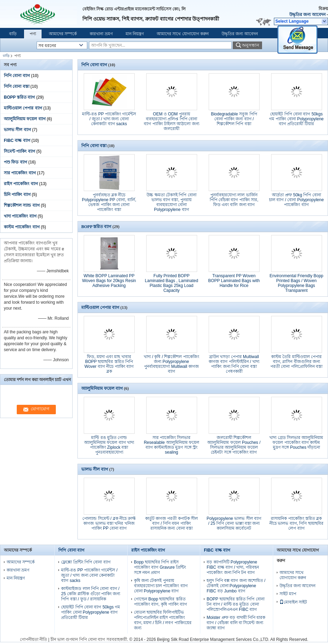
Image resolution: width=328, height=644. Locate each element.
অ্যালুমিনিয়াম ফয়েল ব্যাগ (25, 119)
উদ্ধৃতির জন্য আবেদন (307, 15)
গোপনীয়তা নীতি (33, 639)
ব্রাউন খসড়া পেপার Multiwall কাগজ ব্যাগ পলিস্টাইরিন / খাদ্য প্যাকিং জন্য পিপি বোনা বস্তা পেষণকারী (234, 364)
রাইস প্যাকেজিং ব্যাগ (21, 184)
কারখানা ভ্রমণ (101, 34)
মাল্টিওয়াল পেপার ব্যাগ (23, 108)
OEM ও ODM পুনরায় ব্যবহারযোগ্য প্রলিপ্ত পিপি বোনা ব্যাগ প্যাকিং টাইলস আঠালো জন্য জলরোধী (171, 121)
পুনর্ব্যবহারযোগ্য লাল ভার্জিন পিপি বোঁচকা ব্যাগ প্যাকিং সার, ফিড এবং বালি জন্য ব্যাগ (234, 200)
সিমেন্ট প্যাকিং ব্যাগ (20, 151)
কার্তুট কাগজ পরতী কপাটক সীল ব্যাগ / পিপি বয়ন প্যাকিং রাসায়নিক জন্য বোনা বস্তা (172, 523)
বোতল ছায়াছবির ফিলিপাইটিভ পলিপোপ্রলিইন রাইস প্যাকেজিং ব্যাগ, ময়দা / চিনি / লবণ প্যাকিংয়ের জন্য (163, 620)
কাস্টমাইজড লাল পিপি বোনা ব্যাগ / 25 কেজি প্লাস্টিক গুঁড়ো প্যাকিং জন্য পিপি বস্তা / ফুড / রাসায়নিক (91, 594)
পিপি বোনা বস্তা (17, 86)
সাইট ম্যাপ (288, 594)
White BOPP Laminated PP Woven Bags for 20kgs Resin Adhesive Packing (109, 281)
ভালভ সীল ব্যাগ (17, 130)
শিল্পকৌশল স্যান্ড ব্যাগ (22, 205)
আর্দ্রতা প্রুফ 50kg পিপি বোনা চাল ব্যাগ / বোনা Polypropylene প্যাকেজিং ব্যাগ (296, 200)
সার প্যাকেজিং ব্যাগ (20, 173)
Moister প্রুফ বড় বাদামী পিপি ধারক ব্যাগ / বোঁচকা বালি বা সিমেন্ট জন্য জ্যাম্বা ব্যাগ (236, 623)
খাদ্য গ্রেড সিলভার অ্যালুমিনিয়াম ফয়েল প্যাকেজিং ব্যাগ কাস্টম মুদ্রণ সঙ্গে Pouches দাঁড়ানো (296, 442)
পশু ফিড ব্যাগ (16, 162)
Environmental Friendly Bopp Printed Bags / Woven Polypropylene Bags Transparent (296, 283)
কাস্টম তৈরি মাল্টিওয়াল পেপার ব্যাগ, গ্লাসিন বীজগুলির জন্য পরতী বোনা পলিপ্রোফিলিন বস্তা (296, 362)
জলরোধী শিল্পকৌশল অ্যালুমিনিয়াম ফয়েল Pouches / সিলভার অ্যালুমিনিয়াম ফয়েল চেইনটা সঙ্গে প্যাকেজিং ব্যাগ (234, 445)
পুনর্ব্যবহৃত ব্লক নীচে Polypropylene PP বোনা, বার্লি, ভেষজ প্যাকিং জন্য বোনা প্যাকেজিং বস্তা (109, 202)
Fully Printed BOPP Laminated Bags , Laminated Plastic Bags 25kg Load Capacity (172, 283)
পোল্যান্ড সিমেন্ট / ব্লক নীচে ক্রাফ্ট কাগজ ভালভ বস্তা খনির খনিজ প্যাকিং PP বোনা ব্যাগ (109, 523)
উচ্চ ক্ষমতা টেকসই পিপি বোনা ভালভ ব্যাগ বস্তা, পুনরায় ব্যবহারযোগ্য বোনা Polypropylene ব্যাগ (171, 202)
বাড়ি (13, 34)
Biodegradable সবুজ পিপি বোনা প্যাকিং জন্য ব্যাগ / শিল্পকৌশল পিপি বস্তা (234, 119)
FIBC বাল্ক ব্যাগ (17, 141)
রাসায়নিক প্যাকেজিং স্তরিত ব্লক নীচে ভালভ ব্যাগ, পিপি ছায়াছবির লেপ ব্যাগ (296, 523)
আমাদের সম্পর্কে (63, 34)
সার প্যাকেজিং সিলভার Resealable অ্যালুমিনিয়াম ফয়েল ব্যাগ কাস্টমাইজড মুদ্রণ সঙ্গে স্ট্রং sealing (172, 445)
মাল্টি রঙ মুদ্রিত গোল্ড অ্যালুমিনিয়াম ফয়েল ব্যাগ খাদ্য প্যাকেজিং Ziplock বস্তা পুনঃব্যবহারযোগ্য (109, 445)
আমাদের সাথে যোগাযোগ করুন (183, 34)
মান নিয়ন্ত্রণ (135, 34)
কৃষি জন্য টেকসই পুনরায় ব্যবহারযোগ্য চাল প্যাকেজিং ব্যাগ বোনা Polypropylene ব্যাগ (161, 586)
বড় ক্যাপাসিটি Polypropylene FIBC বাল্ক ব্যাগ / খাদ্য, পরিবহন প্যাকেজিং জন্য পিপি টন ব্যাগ (233, 567)
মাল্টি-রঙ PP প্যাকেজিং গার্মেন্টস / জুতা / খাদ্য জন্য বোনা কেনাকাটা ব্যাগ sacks (109, 119)
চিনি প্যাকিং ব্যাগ (17, 195)
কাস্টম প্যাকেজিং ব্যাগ (22, 227)
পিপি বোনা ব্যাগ (17, 76)
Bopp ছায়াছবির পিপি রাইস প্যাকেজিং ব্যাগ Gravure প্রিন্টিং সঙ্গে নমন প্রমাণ (160, 567)
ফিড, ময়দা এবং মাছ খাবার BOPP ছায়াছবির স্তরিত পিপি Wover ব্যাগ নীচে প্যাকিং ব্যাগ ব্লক (109, 364)
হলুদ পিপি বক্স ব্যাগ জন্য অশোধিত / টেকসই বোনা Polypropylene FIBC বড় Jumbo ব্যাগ (236, 586)
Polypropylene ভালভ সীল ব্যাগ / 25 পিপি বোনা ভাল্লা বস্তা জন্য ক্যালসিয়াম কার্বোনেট (234, 523)
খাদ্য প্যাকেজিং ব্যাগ (20, 216)
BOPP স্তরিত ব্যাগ (19, 97)
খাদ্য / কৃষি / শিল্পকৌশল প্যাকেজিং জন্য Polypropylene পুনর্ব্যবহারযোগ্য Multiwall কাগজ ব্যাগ (171, 364)
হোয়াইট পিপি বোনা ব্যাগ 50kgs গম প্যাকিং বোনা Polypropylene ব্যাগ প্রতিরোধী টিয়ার (296, 119)
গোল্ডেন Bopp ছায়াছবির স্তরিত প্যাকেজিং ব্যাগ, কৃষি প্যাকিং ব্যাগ (161, 602)
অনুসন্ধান (251, 45)
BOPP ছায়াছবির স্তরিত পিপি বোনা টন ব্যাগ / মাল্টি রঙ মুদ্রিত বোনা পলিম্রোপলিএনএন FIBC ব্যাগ (235, 604)
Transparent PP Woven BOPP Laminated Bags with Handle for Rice (234, 281)
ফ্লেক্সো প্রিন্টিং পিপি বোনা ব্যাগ (86, 562)
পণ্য (33, 34)
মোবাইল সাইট (293, 602)
